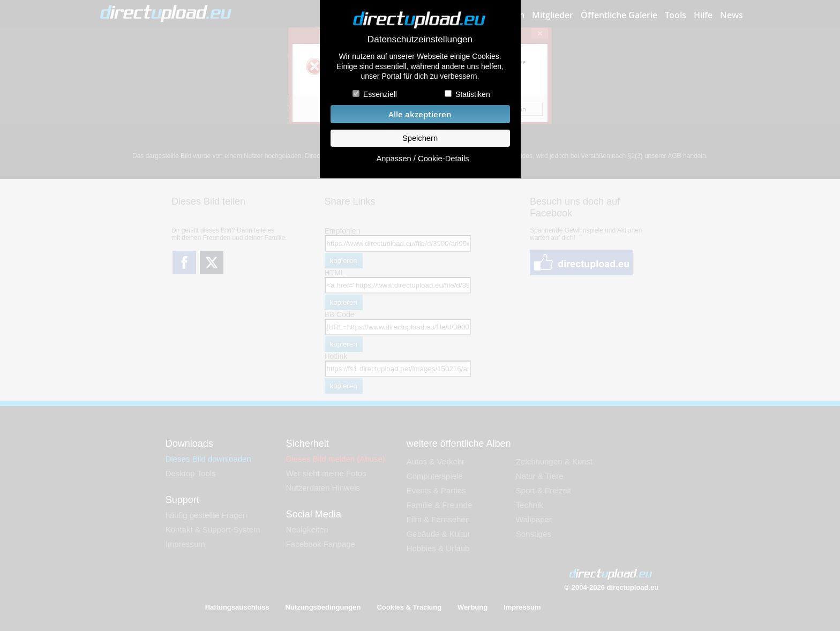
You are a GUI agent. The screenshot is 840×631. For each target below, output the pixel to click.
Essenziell (380, 94)
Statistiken (473, 94)
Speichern (420, 138)
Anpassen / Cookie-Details (422, 159)
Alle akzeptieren (420, 114)
